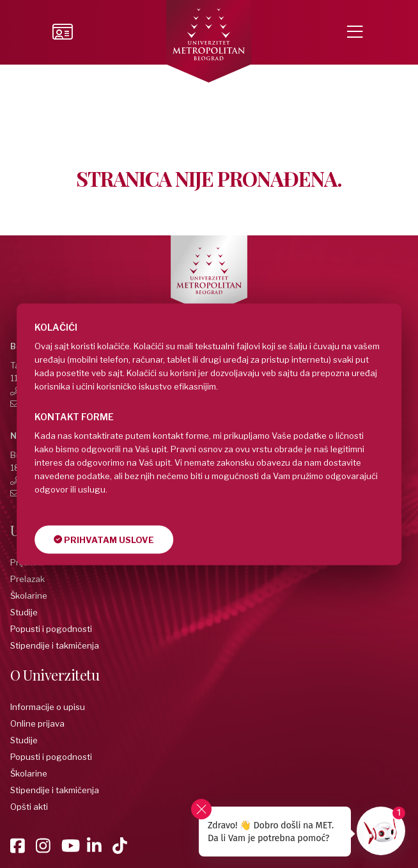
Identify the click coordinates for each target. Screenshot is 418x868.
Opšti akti (29, 807)
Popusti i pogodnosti (51, 629)
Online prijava (37, 723)
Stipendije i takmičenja (55, 645)
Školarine (29, 596)
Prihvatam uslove (104, 539)
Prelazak (27, 579)
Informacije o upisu (48, 707)
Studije (24, 612)
